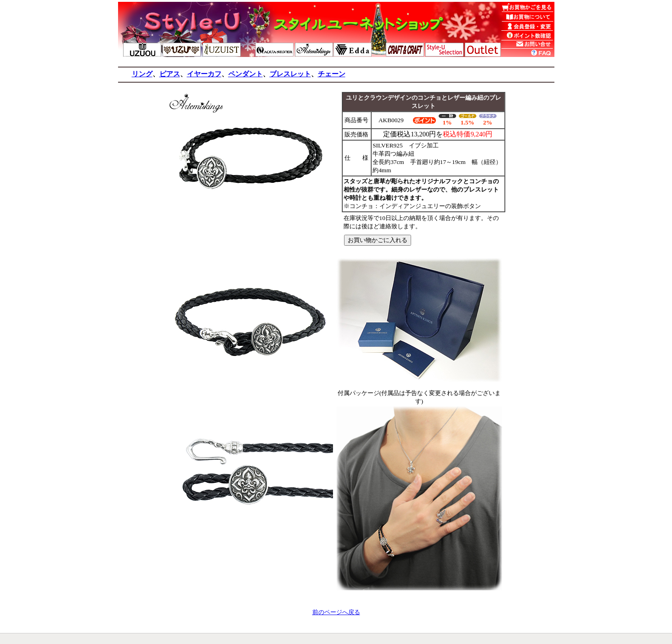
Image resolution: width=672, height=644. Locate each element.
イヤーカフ (204, 74)
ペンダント (246, 74)
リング (142, 74)
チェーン (332, 74)
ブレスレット (290, 74)
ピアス (170, 74)
